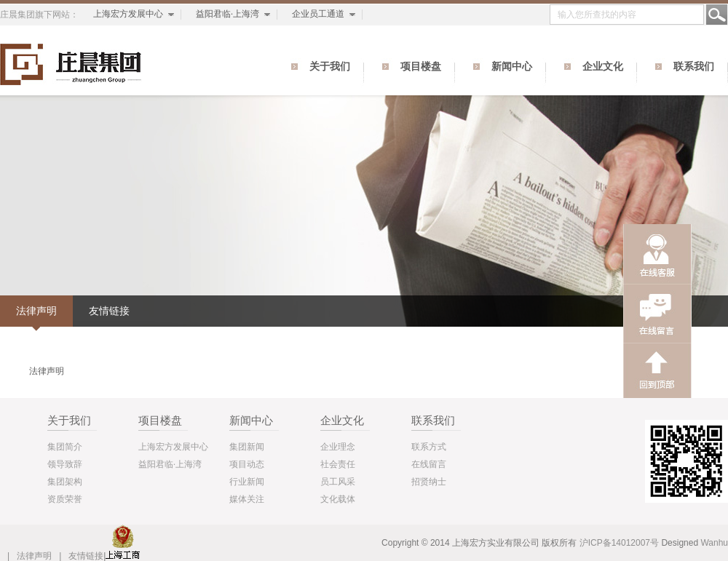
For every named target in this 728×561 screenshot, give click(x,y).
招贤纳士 (429, 482)
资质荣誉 (65, 499)
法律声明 (36, 311)
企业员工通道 (318, 14)
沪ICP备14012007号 (619, 543)
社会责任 (338, 464)
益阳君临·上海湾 (227, 14)
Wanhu (714, 543)
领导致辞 (65, 464)
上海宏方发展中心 (128, 14)
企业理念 (338, 447)
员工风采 (338, 482)
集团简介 (65, 447)
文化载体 (338, 499)
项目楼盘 (421, 67)
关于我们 (330, 67)
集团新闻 (247, 447)
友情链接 (109, 311)
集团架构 (65, 482)
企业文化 (603, 67)
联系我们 (694, 67)
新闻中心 (512, 67)
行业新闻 (247, 482)
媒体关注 (247, 499)
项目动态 (247, 464)
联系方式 (429, 447)
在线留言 (429, 464)
